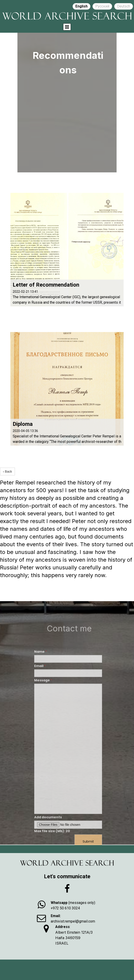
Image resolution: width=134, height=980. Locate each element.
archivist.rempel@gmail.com (73, 921)
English (81, 6)
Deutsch (124, 6)
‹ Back (7, 471)
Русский (102, 6)
